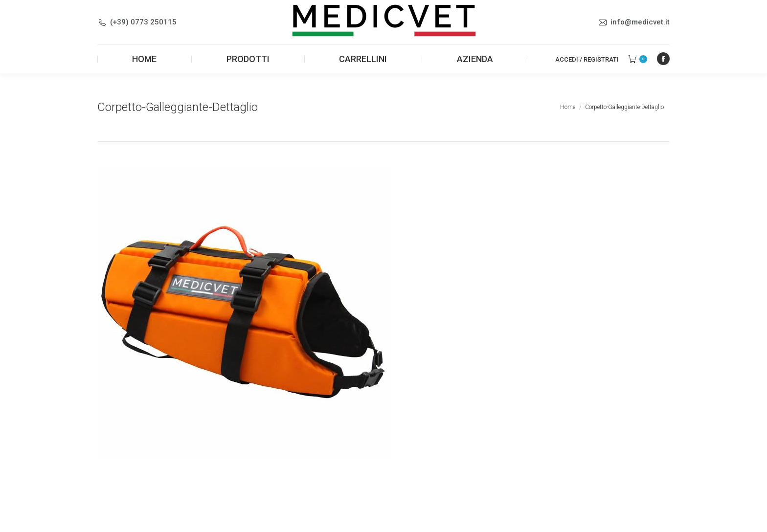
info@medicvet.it (640, 22)
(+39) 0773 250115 (143, 22)
